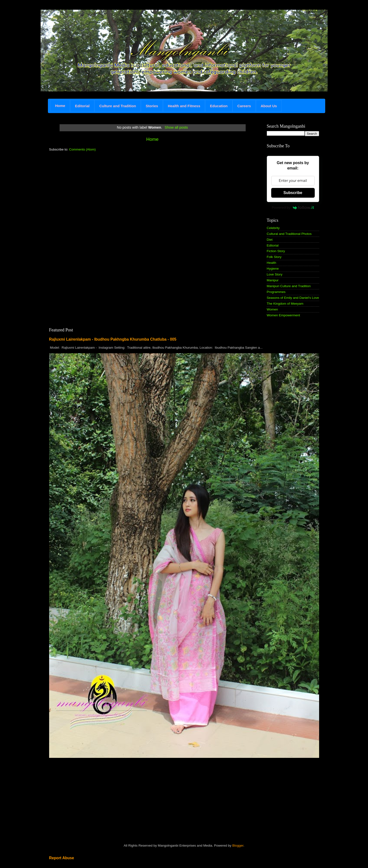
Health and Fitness (184, 106)
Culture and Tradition (118, 106)
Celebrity (273, 228)
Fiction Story (276, 251)
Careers (244, 106)
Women (272, 309)
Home (60, 106)
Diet (270, 240)
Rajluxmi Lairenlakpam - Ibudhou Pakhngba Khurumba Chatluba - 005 (113, 339)
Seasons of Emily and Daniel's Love (293, 298)
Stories (152, 106)
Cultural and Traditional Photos (289, 234)
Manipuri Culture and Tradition (289, 286)
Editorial (82, 106)
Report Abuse (62, 858)
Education (219, 106)
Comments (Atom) (82, 149)
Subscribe (293, 193)
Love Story (275, 274)
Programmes (276, 292)
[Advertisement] (86, 189)
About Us (269, 106)
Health (272, 263)
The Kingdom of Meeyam (285, 304)
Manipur (273, 280)
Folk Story (274, 257)
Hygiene (273, 269)
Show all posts (176, 127)
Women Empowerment (283, 315)
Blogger (238, 846)
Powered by (293, 207)
